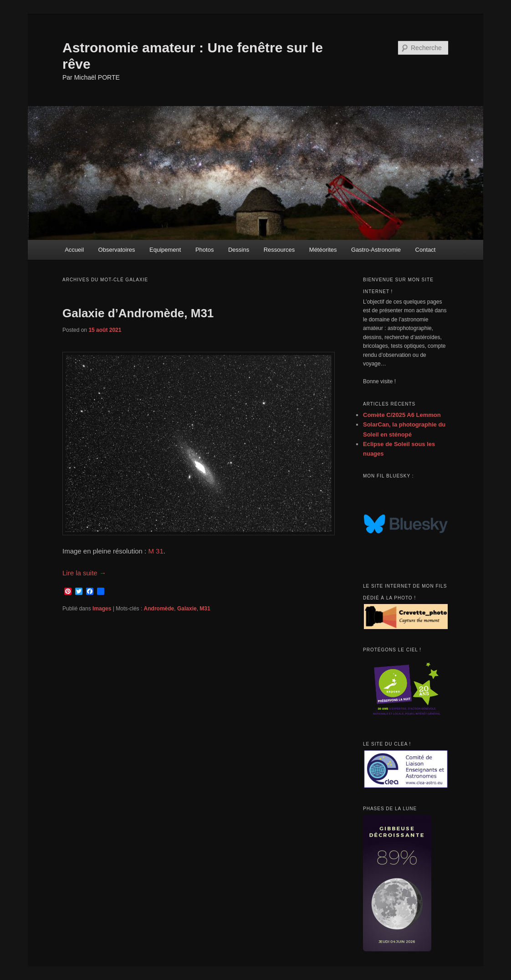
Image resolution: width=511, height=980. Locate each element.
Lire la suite (84, 573)
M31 (205, 609)
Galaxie (187, 609)
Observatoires (117, 250)
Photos (204, 250)
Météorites (323, 250)
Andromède (159, 609)
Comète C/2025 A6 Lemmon (402, 415)
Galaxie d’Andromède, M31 (138, 313)
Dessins (239, 250)
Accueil (74, 250)
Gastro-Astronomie (376, 250)
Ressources (279, 250)
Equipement (165, 250)
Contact (426, 250)
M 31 (156, 551)
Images (102, 609)
